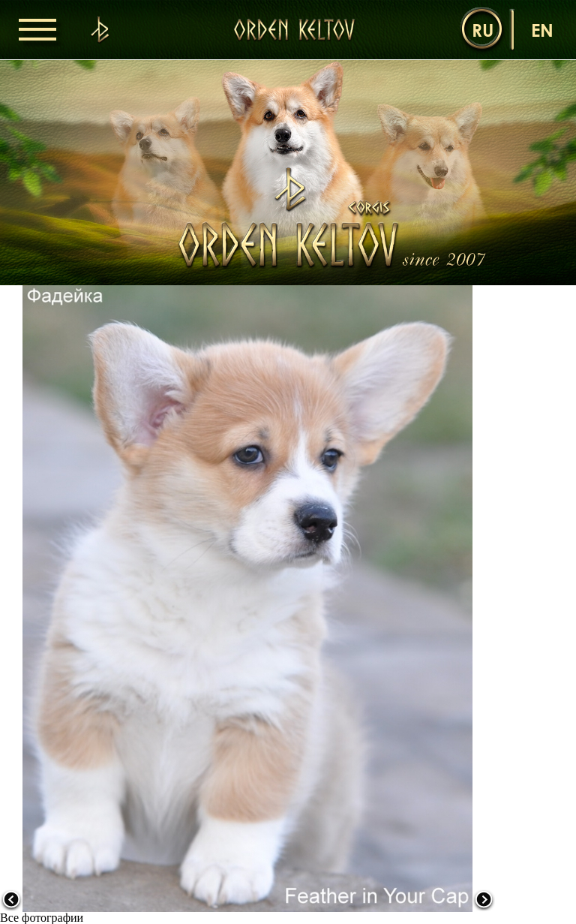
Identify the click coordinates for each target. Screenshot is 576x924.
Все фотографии (42, 918)
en (542, 30)
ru (483, 30)
